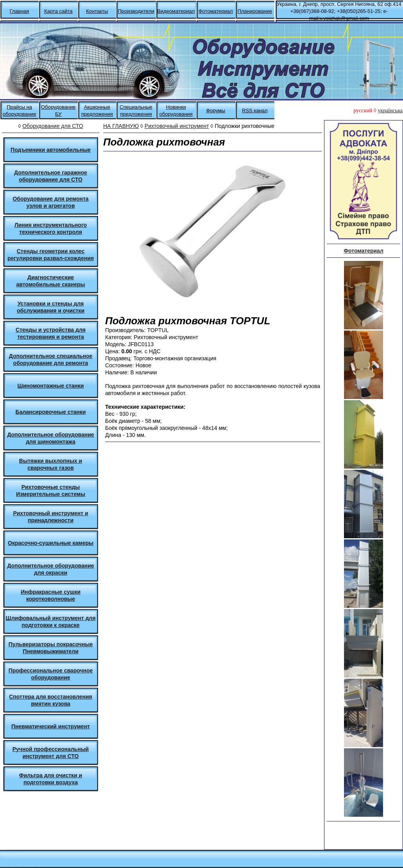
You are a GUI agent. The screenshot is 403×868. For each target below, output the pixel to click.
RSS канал (255, 111)
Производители (136, 11)
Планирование (255, 11)
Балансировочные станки (51, 412)
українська (390, 111)
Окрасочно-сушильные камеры (51, 543)
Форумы (216, 111)
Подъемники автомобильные (51, 150)
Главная (19, 11)
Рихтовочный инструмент (177, 126)
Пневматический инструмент (51, 726)
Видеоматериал (176, 11)
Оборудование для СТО (53, 126)
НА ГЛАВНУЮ (121, 126)
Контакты (97, 11)
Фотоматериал (216, 11)
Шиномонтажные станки (51, 386)
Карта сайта (58, 11)
